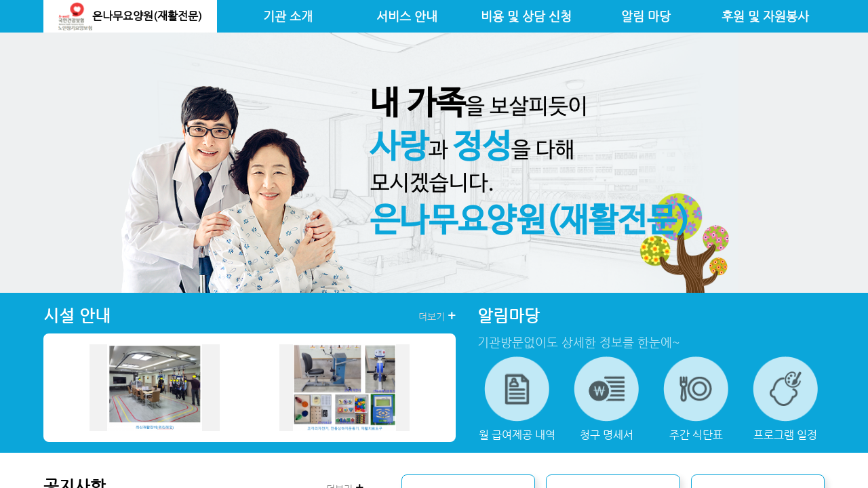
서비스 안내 (407, 16)
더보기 (437, 316)
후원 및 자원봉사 (765, 16)
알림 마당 (646, 16)
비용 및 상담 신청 (526, 16)
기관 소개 (288, 16)
